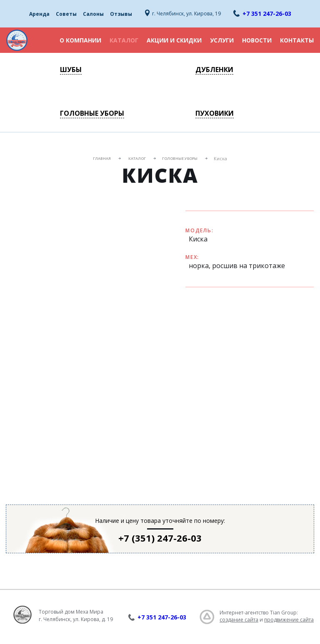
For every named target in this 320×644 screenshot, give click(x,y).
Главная (102, 158)
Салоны (93, 14)
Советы (66, 14)
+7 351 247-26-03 (267, 14)
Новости (257, 40)
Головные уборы (92, 113)
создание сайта (239, 620)
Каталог (124, 40)
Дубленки (214, 70)
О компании (80, 40)
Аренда (39, 14)
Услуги (222, 40)
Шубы (71, 70)
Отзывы (121, 14)
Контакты (297, 40)
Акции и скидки (174, 40)
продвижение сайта (289, 620)
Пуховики (215, 113)
